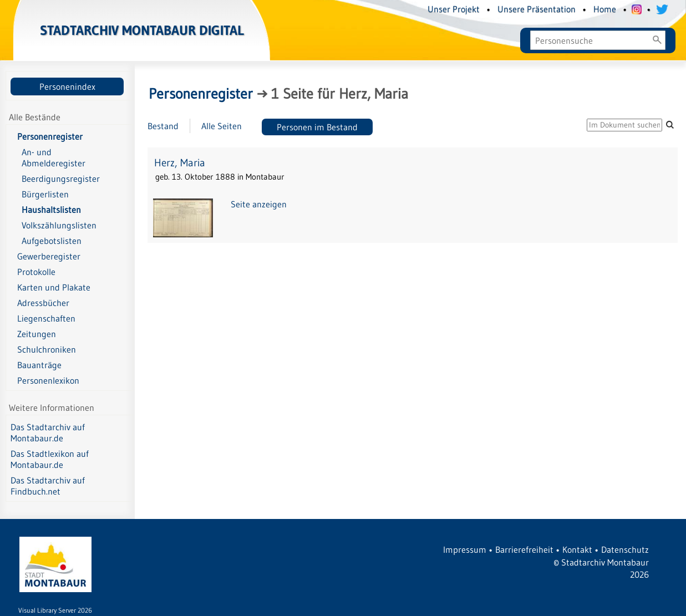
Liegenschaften (46, 318)
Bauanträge (39, 365)
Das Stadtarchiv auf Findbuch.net (48, 486)
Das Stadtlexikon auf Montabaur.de (50, 459)
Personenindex (67, 86)
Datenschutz (625, 549)
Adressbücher (43, 303)
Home (605, 9)
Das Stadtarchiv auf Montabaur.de (48, 432)
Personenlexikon (48, 380)
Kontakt (577, 549)
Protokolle (36, 272)
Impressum (465, 549)
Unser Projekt (454, 9)
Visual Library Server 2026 (55, 610)
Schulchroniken (47, 349)
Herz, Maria (180, 163)
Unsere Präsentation (537, 9)
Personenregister (50, 136)
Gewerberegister (49, 256)
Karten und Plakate (54, 287)
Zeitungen (37, 334)
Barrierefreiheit (524, 549)
